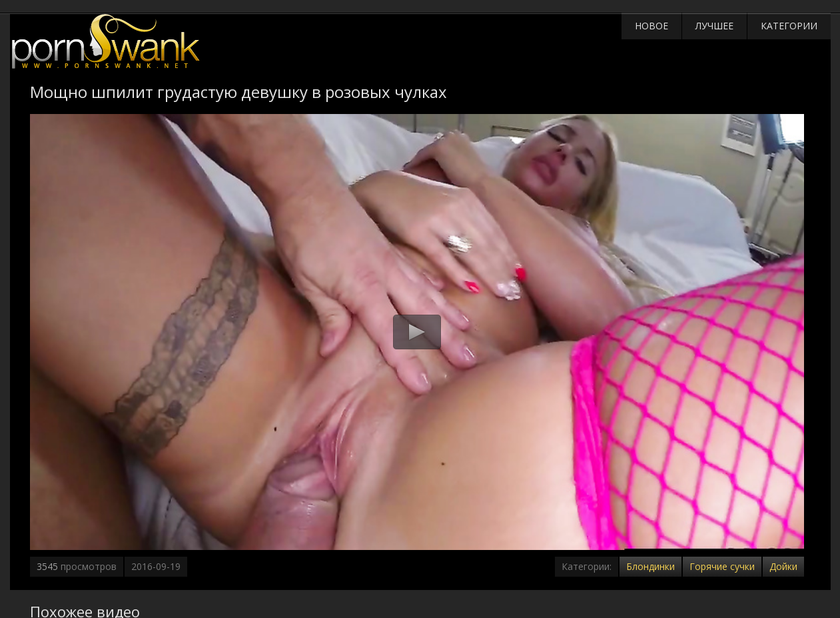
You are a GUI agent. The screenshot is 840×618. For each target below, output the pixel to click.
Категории (789, 26)
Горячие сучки (722, 566)
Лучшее (714, 26)
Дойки (783, 566)
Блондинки (650, 566)
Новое (651, 26)
